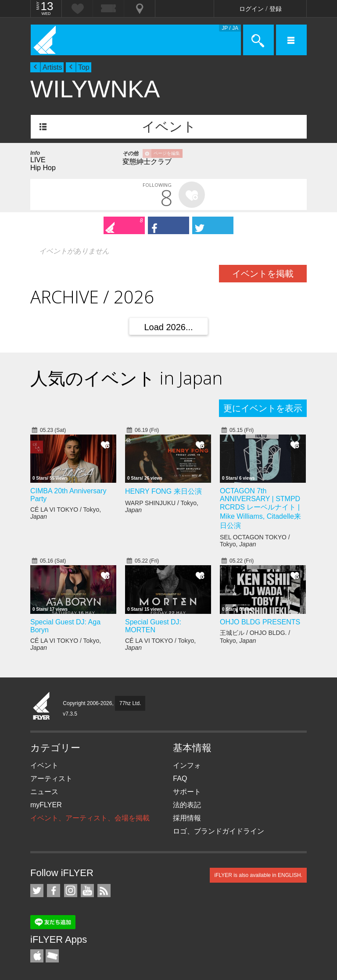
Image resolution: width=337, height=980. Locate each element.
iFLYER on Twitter (37, 891)
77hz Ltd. (130, 703)
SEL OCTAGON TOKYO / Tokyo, (255, 541)
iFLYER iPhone (37, 956)
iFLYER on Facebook (54, 891)
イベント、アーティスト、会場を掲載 (90, 818)
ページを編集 (167, 153)
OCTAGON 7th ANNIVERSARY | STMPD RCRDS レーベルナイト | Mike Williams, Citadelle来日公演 (260, 508)
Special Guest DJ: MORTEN (153, 626)
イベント (169, 127)
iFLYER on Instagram (71, 891)
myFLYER (46, 805)
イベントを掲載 (263, 274)
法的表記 (187, 805)
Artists (52, 67)
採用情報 (187, 818)
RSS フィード (104, 891)
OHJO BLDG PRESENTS (260, 622)
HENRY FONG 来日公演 (163, 491)
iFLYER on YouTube (87, 891)
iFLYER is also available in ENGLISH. (258, 875)
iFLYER (42, 706)
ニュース (44, 792)
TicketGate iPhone (52, 956)
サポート (187, 792)
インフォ (187, 765)
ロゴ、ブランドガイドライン (219, 831)
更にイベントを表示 (263, 408)
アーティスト (51, 779)
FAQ (180, 779)
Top (84, 67)
